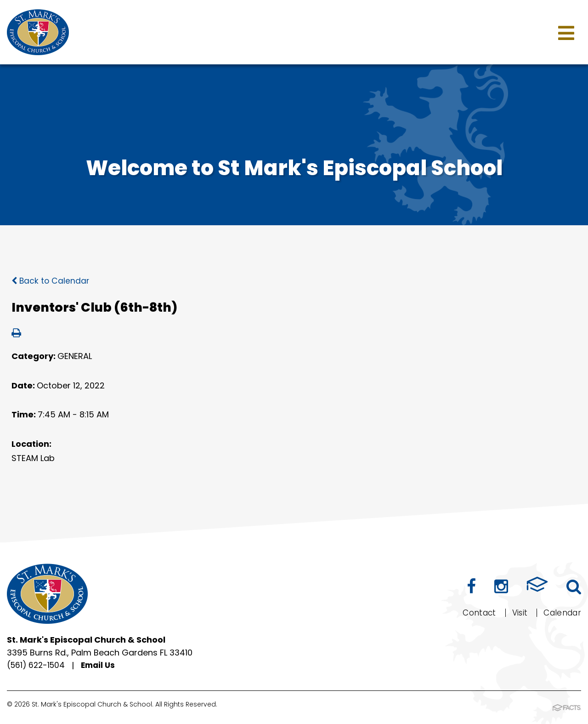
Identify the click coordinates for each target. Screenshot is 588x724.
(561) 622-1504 (37, 665)
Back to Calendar (51, 281)
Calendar (561, 613)
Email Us (102, 665)
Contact (474, 613)
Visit (516, 613)
